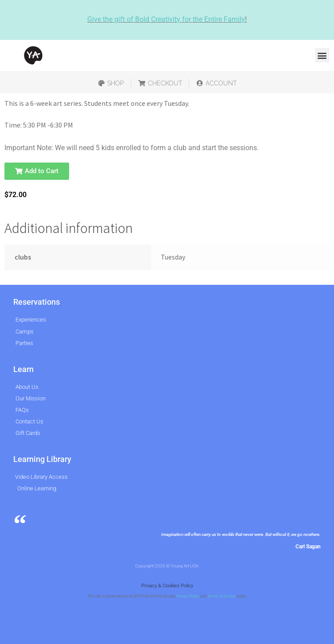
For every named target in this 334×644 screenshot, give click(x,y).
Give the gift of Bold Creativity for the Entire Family (166, 19)
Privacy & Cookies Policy (167, 586)
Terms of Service (221, 596)
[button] (322, 55)
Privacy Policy (188, 596)
